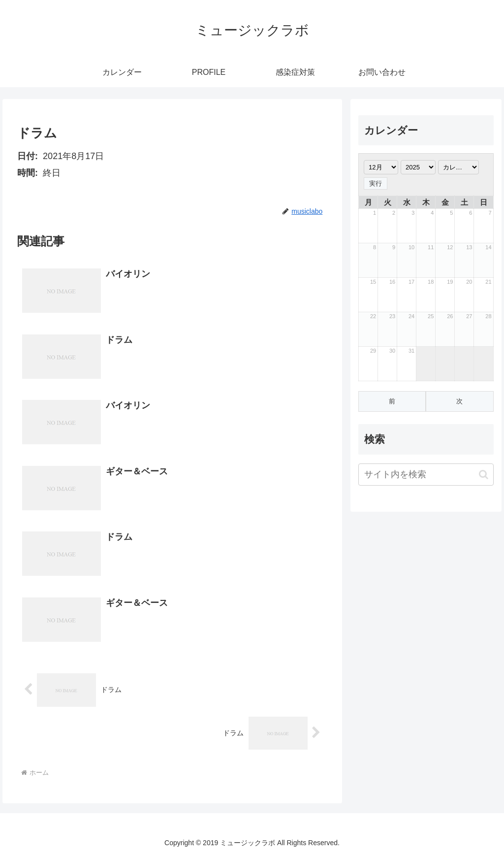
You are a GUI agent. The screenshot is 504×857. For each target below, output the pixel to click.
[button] (484, 475)
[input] (426, 475)
